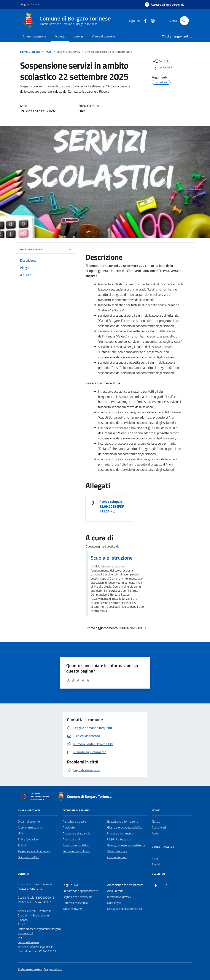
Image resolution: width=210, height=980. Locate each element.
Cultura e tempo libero (76, 851)
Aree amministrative (30, 827)
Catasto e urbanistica (76, 845)
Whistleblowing (72, 909)
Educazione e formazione (123, 821)
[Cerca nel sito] (184, 21)
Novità (60, 36)
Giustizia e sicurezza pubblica (125, 827)
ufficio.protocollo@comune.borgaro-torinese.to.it (40, 931)
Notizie (156, 821)
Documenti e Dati (29, 857)
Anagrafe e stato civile (76, 833)
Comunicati (159, 827)
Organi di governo (29, 821)
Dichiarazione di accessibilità (125, 909)
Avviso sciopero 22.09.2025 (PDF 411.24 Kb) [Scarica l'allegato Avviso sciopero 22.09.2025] (112, 506)
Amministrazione (34, 36)
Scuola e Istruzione (112, 558)
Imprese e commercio (120, 833)
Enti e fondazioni (28, 839)
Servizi (78, 36)
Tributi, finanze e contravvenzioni (117, 854)
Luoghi (156, 858)
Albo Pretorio (115, 891)
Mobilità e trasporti (119, 839)
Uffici (21, 833)
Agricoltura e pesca (74, 821)
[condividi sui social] (161, 61)
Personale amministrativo (34, 851)
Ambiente (69, 827)
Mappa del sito (53, 969)
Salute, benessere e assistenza (126, 845)
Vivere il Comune (104, 36)
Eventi (156, 864)
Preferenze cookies (30, 969)
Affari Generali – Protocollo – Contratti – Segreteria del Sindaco (36, 915)
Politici (22, 845)
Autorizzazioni (71, 839)
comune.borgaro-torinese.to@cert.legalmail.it (35, 944)
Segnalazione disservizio (77, 897)
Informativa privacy (119, 897)
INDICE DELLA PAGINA (45, 249)
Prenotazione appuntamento (80, 891)
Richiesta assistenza (75, 903)
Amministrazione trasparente (125, 885)
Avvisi (156, 833)
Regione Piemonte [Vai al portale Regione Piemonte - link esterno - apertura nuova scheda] (31, 4)
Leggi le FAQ (70, 885)
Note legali (114, 903)
